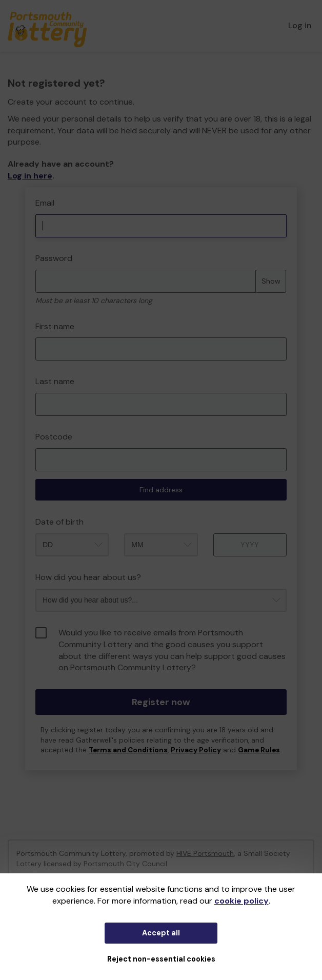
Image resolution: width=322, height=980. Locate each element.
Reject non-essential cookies (161, 959)
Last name (55, 381)
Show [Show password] (271, 281)
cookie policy (241, 901)
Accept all (161, 933)
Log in (300, 25)
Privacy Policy (196, 750)
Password (54, 258)
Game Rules (259, 750)
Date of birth (59, 522)
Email (45, 203)
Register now (161, 702)
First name (55, 326)
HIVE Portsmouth (205, 853)
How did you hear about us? (88, 577)
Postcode (54, 437)
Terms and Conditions (128, 750)
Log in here (30, 176)
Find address (161, 490)
